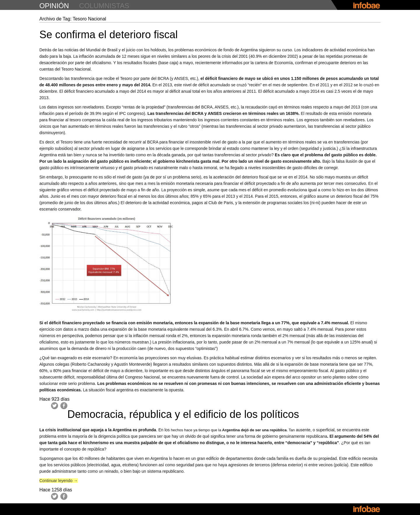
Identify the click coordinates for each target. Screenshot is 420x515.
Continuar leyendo (59, 481)
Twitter (55, 406)
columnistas (104, 6)
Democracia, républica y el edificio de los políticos (183, 414)
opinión (54, 6)
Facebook (64, 406)
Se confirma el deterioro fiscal (108, 35)
